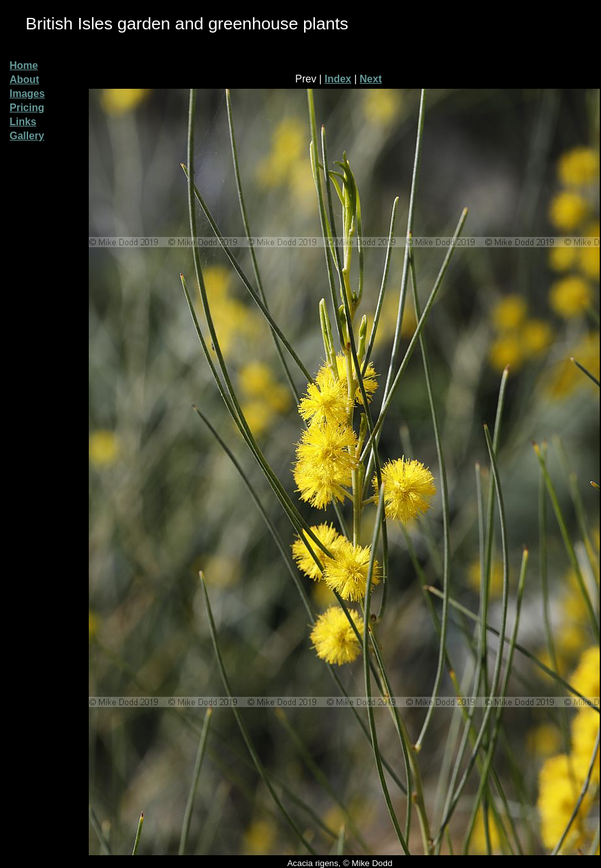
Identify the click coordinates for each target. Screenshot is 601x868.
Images (27, 94)
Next (371, 79)
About (24, 80)
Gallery (27, 136)
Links (23, 122)
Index (338, 79)
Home (24, 65)
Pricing (27, 108)
